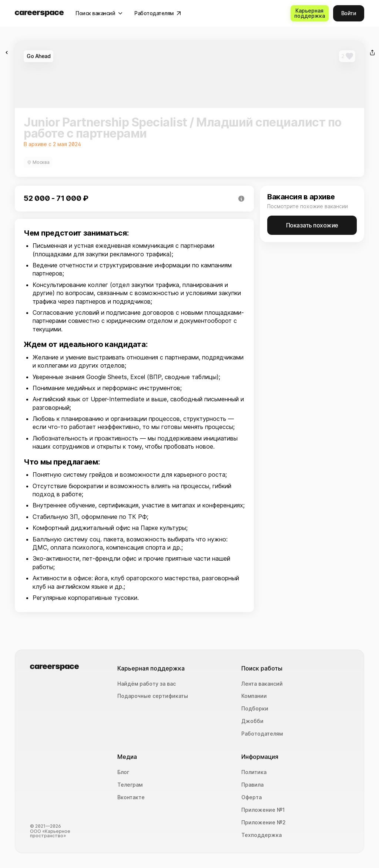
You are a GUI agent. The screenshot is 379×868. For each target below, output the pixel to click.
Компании (254, 696)
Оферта (251, 797)
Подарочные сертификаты (153, 696)
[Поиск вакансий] (99, 13)
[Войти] (349, 13)
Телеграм (130, 785)
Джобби (252, 721)
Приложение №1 (263, 810)
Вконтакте (131, 797)
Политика (254, 772)
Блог (123, 772)
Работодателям (262, 734)
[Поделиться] (372, 53)
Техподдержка (261, 835)
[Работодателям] (158, 13)
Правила (252, 785)
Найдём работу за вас (147, 684)
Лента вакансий (262, 684)
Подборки (255, 709)
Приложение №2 (264, 823)
